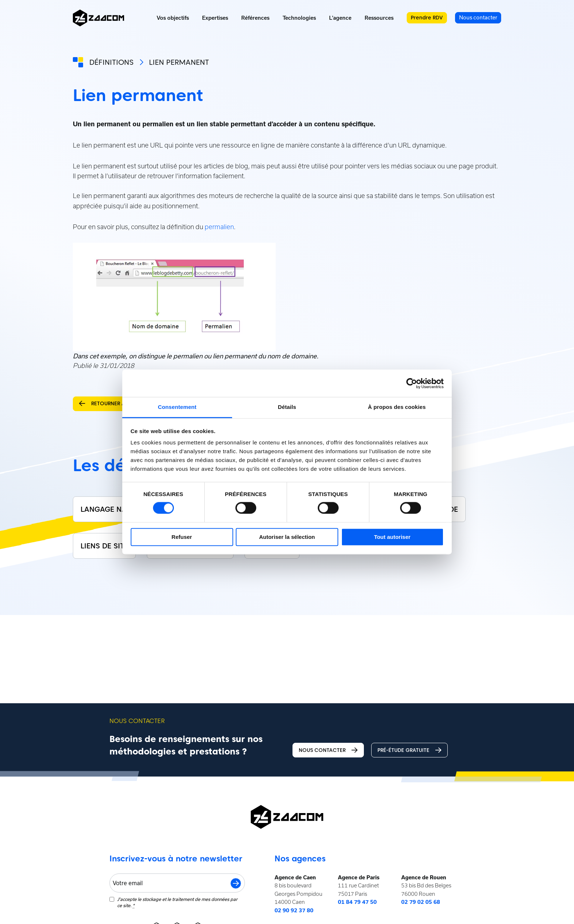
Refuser (182, 537)
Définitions (111, 62)
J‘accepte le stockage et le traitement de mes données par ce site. (177, 902)
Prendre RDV (427, 18)
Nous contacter (328, 750)
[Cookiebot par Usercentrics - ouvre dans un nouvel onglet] (412, 383)
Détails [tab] (287, 407)
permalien (219, 227)
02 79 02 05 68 (421, 902)
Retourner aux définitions (122, 404)
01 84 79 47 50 (357, 902)
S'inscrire (236, 883)
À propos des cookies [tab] (397, 407)
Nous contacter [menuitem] (478, 17)
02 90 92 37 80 (294, 910)
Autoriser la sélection (287, 537)
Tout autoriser (392, 537)
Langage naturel (114, 509)
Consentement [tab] (177, 407)
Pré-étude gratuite (409, 750)
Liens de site (104, 546)
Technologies (299, 18)
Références (255, 18)
